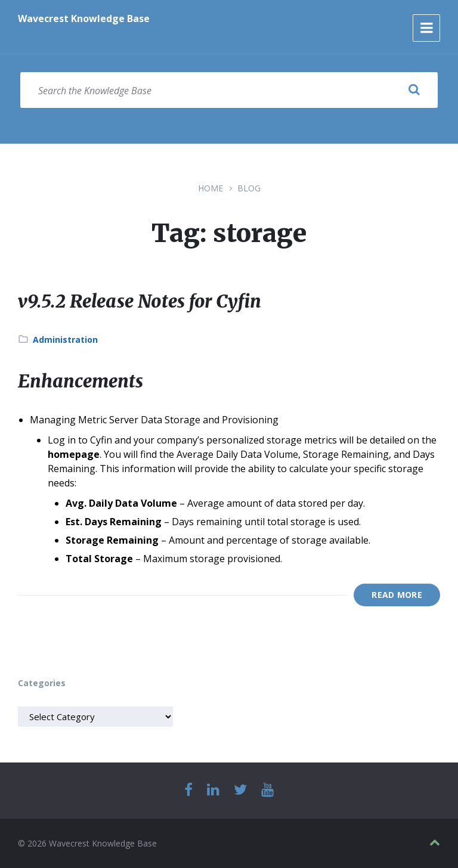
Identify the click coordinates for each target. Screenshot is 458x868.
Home (211, 188)
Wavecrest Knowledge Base (84, 18)
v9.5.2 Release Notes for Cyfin (140, 301)
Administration (65, 340)
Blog (249, 188)
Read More (397, 595)
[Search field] (229, 90)
